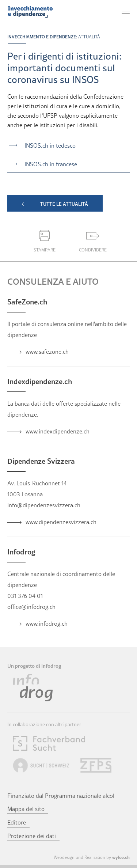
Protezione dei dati (32, 836)
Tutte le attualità (64, 204)
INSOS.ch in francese (51, 164)
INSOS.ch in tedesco (50, 145)
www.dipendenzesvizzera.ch (61, 522)
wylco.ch (121, 857)
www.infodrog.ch (47, 623)
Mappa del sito (26, 809)
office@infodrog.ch (31, 607)
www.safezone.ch (47, 352)
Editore (17, 822)
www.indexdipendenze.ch (58, 431)
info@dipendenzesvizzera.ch (44, 505)
